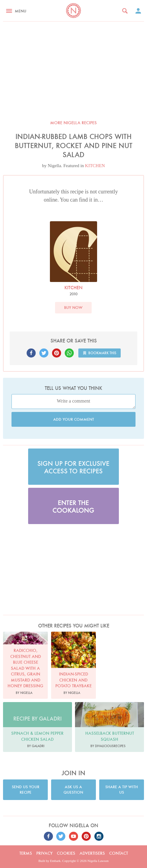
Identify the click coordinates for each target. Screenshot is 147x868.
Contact (119, 853)
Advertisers (92, 853)
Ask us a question (73, 790)
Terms (26, 853)
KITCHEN (95, 166)
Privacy (44, 853)
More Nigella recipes (73, 123)
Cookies (66, 853)
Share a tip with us (122, 790)
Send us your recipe (26, 790)
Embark (56, 861)
